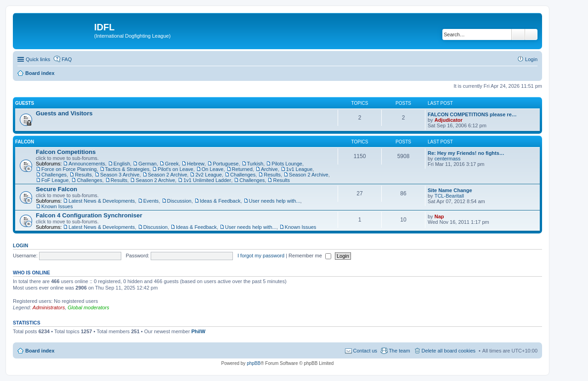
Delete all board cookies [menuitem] (449, 351)
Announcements (87, 164)
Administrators (49, 307)
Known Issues (57, 206)
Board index (40, 351)
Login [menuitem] (531, 59)
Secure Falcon (57, 189)
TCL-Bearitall (449, 196)
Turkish (255, 164)
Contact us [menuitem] (365, 351)
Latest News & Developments (102, 201)
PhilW (198, 331)
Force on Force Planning (69, 169)
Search (518, 34)
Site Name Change (450, 190)
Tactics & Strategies (127, 169)
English (122, 164)
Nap (439, 216)
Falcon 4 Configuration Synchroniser (89, 215)
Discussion (179, 201)
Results (83, 175)
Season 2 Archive (168, 175)
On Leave (213, 169)
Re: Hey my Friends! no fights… (466, 153)
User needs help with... (275, 201)
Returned (242, 169)
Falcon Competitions (66, 152)
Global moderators (88, 307)
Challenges (54, 175)
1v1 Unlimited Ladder (207, 180)
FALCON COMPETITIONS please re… (472, 114)
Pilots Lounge (287, 164)
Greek (172, 164)
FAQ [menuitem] (67, 59)
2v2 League (209, 175)
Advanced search (531, 34)
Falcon (25, 142)
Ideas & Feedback (220, 201)
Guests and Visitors (64, 113)
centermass (448, 159)
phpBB (254, 363)
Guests (25, 103)
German (147, 164)
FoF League (55, 180)
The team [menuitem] (399, 351)
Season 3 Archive (120, 175)
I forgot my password (261, 256)
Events (151, 201)
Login (20, 245)
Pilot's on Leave (175, 169)
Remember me (310, 256)
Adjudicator (449, 120)
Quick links (38, 59)
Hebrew (196, 164)
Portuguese (226, 164)
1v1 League (300, 169)
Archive (269, 169)
